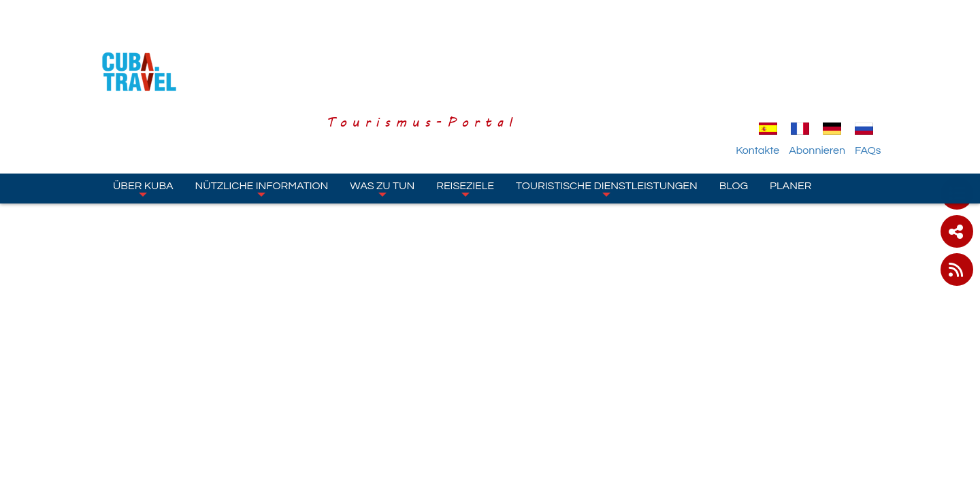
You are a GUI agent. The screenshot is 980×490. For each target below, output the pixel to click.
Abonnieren (822, 70)
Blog (734, 105)
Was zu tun (382, 108)
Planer (790, 105)
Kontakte (763, 70)
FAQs (873, 70)
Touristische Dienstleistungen (607, 108)
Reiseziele (465, 108)
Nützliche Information (262, 108)
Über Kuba (143, 108)
